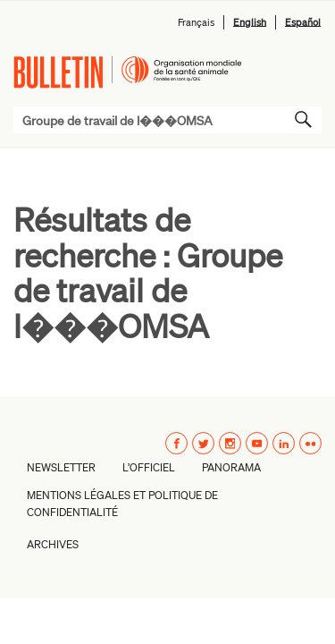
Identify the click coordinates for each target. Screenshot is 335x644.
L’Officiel (149, 467)
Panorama (231, 467)
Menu (301, 72)
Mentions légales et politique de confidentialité (122, 504)
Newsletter (61, 467)
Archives (53, 544)
